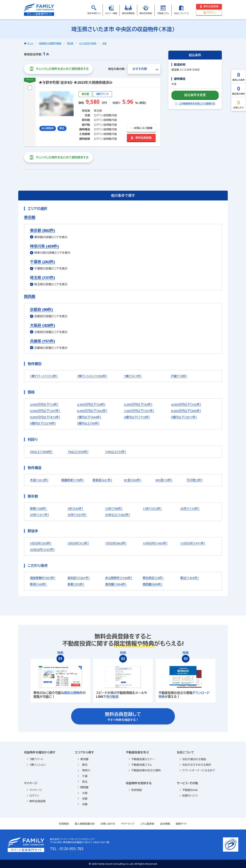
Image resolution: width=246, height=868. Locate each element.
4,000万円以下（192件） (186, 404)
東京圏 (30, 217)
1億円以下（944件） (89, 417)
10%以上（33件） (116, 452)
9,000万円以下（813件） (45, 417)
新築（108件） (38, 509)
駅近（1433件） (189, 578)
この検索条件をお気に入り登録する (195, 104)
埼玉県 (70, 43)
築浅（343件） (38, 584)
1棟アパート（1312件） (44, 376)
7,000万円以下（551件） (139, 411)
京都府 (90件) (41, 310)
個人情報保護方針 (85, 824)
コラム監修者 (147, 824)
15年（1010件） (152, 509)
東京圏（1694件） (116, 584)
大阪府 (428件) (42, 325)
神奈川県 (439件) (44, 246)
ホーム (30, 43)
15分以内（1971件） (193, 543)
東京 (83, 765)
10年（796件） (114, 509)
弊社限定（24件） (153, 578)
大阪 (83, 793)
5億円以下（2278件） (43, 423)
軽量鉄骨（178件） (73, 480)
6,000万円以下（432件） (92, 411)
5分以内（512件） (78, 543)
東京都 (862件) (42, 230)
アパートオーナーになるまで (197, 770)
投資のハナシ (189, 796)
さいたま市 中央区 (88, 43)
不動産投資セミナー (142, 759)
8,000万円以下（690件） (186, 411)
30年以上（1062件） (118, 515)
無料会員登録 (209, 6)
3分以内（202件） (41, 543)
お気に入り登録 (141, 128)
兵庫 (83, 804)
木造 (104, 43)
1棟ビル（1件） (133, 376)
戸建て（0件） (179, 376)
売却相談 (135, 790)
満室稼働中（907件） (43, 578)
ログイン (209, 13)
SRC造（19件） (164, 480)
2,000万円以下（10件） (44, 404)
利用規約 (64, 824)
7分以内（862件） (116, 543)
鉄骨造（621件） (102, 480)
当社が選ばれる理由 (193, 759)
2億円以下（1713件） (137, 417)
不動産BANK (189, 790)
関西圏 (30, 297)
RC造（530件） (133, 480)
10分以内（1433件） (155, 543)
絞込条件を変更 (195, 95)
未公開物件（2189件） (119, 578)
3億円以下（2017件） (184, 417)
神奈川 (84, 770)
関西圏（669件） (153, 584)
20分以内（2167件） (42, 550)
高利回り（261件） (79, 578)
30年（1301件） (77, 515)
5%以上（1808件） (41, 452)
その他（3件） (195, 480)
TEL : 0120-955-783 (67, 849)
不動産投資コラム (140, 765)
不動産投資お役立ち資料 (145, 770)
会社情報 (165, 824)
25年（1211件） (39, 515)
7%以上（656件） (78, 452)
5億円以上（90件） (88, 423)
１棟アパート (35, 759)
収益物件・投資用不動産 (50, 43)
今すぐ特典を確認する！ (123, 716)
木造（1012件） (39, 480)
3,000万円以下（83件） (138, 404)
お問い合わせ (108, 824)
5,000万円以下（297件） (45, 411)
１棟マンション (36, 765)
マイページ (34, 790)
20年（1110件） (190, 509)
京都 (83, 799)
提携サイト (182, 824)
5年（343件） (75, 509)
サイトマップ (128, 824)
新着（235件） (76, 584)
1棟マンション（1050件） (92, 376)
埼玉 (83, 782)
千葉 (83, 776)
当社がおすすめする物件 (195, 765)
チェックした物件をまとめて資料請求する (58, 69)
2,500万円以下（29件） (91, 404)
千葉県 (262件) (42, 262)
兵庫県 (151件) (42, 341)
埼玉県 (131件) (42, 278)
